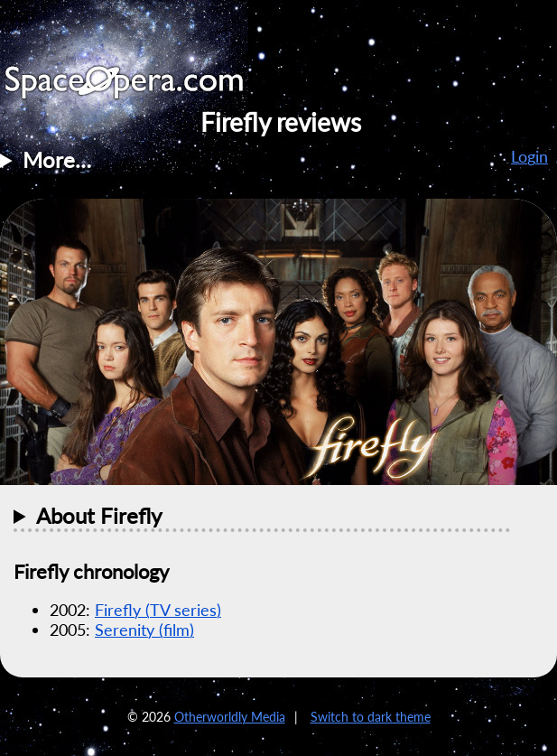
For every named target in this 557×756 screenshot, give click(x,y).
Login (529, 156)
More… (57, 159)
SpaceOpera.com (135, 87)
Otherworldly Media (230, 717)
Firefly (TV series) (158, 610)
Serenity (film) (144, 630)
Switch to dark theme (371, 717)
